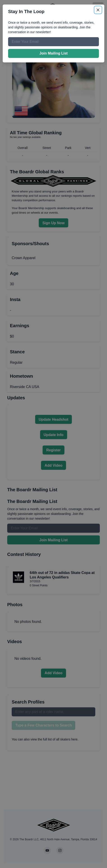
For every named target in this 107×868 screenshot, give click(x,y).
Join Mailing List (53, 53)
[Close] (98, 10)
